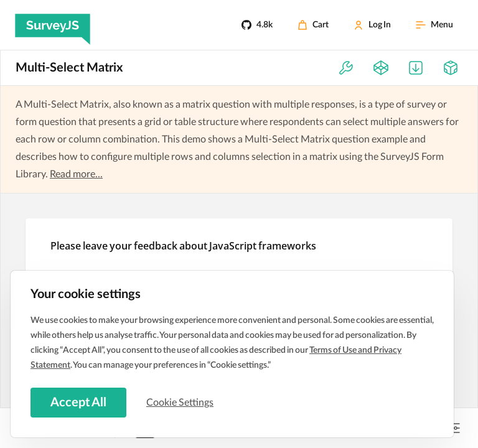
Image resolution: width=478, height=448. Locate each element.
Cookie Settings (180, 403)
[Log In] (372, 25)
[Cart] (313, 25)
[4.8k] (257, 25)
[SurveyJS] (53, 25)
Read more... (76, 174)
